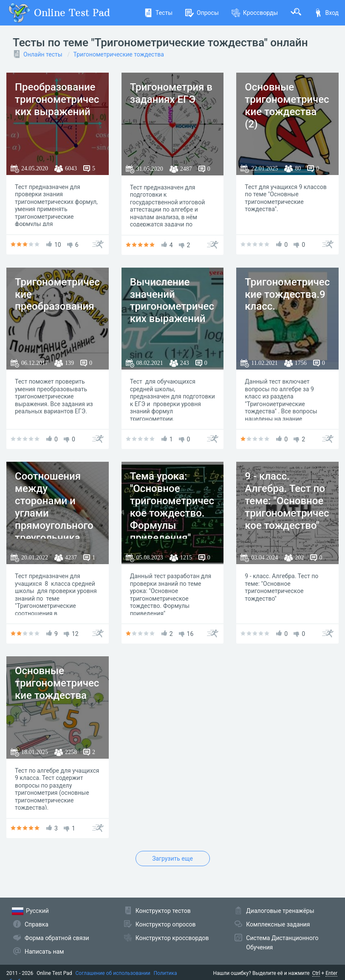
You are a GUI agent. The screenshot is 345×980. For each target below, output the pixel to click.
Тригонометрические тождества (119, 54)
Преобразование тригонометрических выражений (57, 99)
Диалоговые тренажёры (280, 911)
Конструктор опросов (166, 924)
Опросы (202, 13)
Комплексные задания (278, 924)
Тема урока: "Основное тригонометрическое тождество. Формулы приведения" (172, 507)
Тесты (158, 13)
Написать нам (44, 952)
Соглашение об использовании (113, 973)
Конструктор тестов (163, 911)
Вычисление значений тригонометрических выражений (172, 300)
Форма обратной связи (57, 938)
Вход (326, 13)
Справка (37, 924)
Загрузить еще (172, 859)
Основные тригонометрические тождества (57, 683)
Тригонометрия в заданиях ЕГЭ (171, 93)
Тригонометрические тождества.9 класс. (287, 294)
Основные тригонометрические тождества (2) (287, 105)
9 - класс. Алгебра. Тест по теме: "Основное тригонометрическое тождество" (287, 501)
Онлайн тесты (43, 54)
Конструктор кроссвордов (172, 938)
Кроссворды (255, 13)
